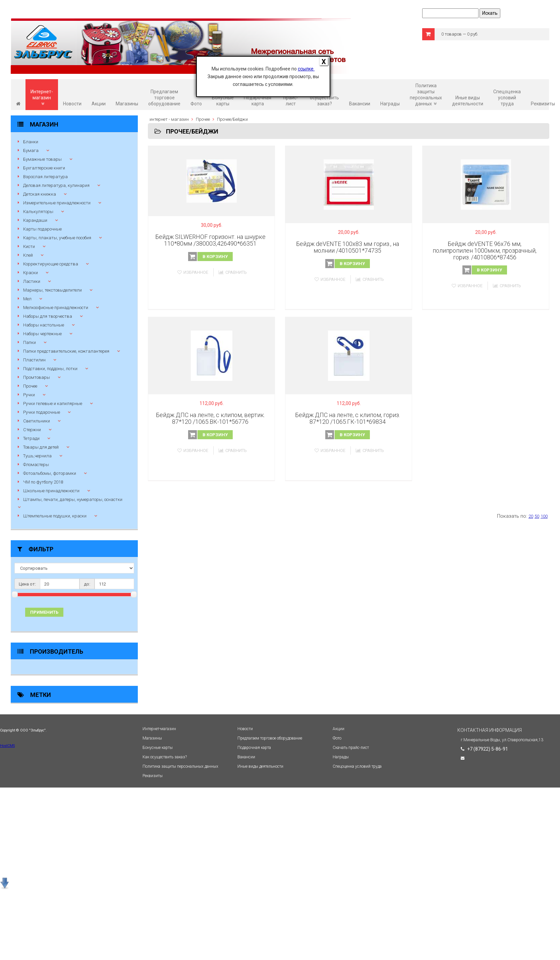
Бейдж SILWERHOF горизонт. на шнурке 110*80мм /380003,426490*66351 (210, 240)
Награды (390, 104)
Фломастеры (36, 465)
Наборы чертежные (42, 334)
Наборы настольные (44, 325)
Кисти (29, 246)
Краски (31, 273)
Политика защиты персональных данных (426, 95)
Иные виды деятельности (468, 101)
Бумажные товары (42, 159)
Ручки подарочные (42, 412)
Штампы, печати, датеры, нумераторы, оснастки (73, 499)
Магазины (127, 104)
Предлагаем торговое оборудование (164, 98)
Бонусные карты (223, 101)
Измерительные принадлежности (57, 203)
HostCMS (7, 746)
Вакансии (360, 104)
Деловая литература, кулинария (56, 185)
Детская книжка (40, 194)
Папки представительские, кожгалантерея (66, 351)
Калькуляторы (38, 212)
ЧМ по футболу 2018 (43, 482)
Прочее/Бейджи (232, 119)
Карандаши (35, 220)
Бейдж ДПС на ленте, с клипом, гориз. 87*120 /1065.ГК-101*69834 (348, 418)
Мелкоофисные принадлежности (56, 308)
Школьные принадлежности (51, 491)
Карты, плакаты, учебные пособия (57, 238)
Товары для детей (41, 447)
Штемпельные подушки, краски (55, 516)
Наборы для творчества (48, 316)
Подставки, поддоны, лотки (50, 369)
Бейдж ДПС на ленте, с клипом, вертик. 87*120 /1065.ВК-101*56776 (210, 418)
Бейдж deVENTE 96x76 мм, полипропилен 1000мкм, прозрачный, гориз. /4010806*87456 (485, 250)
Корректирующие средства (51, 264)
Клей (28, 255)
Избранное (193, 272)
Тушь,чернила (37, 456)
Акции (99, 104)
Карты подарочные (42, 229)
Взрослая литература (45, 177)
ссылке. (306, 69)
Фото (196, 104)
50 (537, 516)
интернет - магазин (169, 119)
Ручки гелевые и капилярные (53, 403)
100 (544, 516)
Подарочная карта (258, 101)
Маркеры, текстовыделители (52, 290)
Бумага (31, 150)
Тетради (31, 438)
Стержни (32, 430)
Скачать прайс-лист (291, 98)
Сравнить (233, 272)
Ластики (32, 281)
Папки (30, 342)
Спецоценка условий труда (507, 98)
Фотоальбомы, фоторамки (50, 473)
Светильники (37, 421)
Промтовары (37, 377)
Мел (27, 299)
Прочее (30, 386)
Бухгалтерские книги (44, 168)
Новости (72, 104)
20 (531, 516)
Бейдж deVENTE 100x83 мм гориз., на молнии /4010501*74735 (348, 247)
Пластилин (34, 360)
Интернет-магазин (42, 97)
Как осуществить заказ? (324, 98)
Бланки (31, 142)
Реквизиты (543, 104)
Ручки (29, 395)
